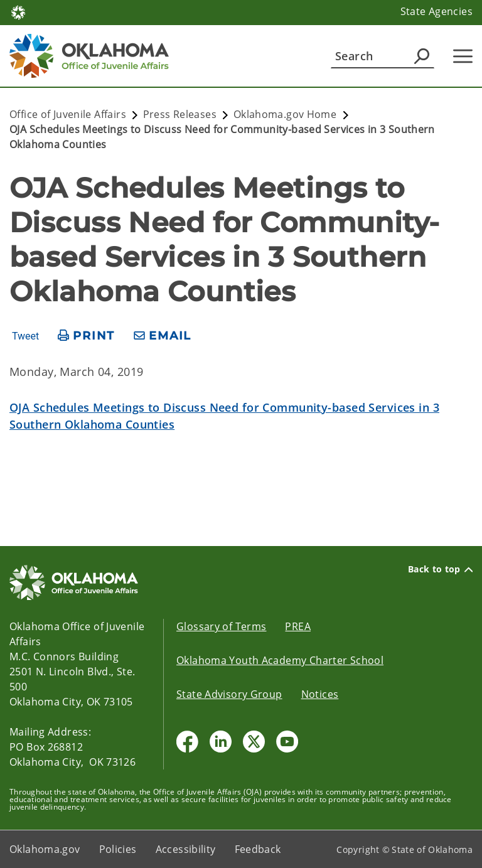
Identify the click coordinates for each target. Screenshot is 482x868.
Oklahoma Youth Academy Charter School (280, 660)
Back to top (440, 569)
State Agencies (436, 11)
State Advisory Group (229, 694)
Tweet (25, 336)
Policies (118, 849)
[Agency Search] (422, 56)
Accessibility (186, 849)
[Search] (383, 56)
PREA (298, 626)
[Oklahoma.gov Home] (18, 12)
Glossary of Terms (221, 626)
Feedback (258, 849)
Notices (320, 694)
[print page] (86, 336)
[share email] (163, 336)
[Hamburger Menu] (463, 56)
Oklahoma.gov (45, 849)
